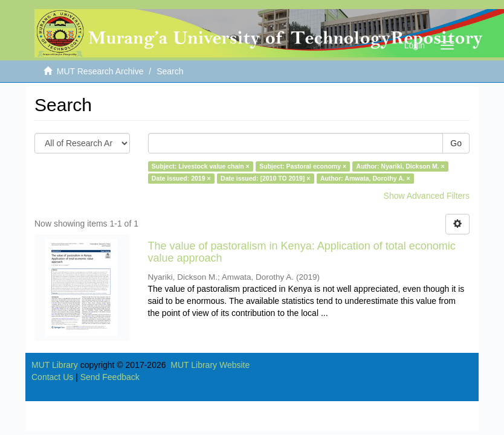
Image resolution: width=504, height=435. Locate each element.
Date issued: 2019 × (181, 178)
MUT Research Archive (100, 71)
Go (456, 143)
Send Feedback (110, 377)
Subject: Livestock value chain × (201, 166)
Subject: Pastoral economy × (303, 166)
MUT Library (55, 365)
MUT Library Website (210, 365)
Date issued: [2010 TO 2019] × (265, 178)
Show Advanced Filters (427, 196)
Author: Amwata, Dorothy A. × (365, 178)
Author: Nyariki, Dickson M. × (401, 166)
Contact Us (52, 377)
